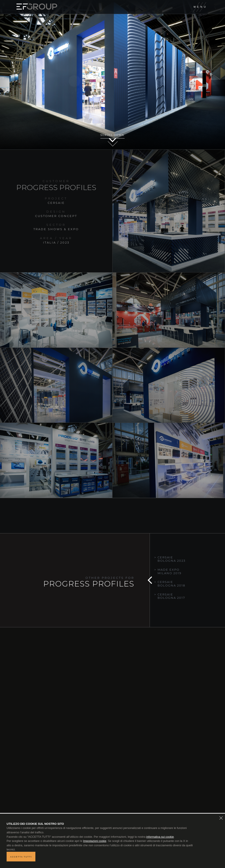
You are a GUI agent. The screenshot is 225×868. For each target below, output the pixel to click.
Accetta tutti (21, 857)
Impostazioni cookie (95, 841)
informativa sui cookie (160, 837)
